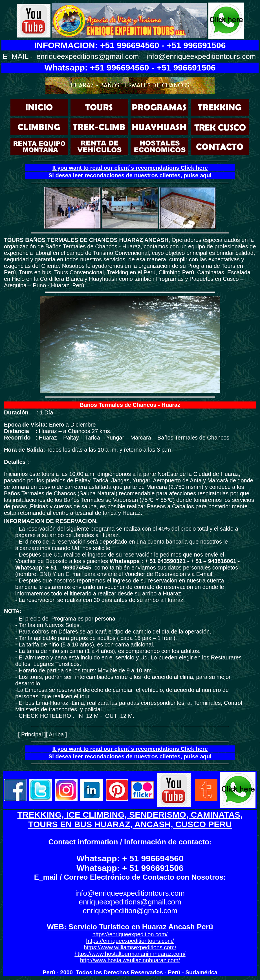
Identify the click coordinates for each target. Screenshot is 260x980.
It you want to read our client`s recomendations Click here (130, 168)
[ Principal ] (32, 734)
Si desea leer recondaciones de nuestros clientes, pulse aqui (130, 175)
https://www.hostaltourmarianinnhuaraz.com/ (130, 954)
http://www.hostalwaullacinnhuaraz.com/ (130, 960)
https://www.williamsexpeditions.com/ (130, 947)
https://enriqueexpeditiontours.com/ (130, 941)
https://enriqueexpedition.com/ (130, 934)
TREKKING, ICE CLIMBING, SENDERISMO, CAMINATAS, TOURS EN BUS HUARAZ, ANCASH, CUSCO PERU (130, 819)
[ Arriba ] (56, 734)
